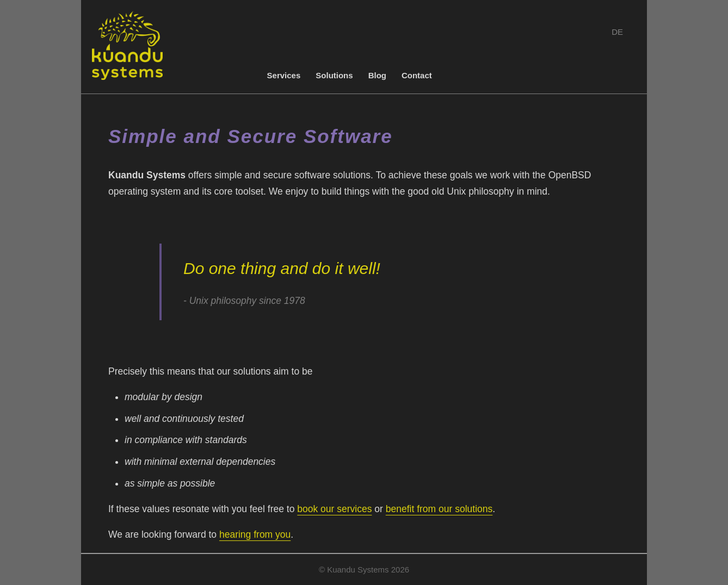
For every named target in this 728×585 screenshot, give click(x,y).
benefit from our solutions (439, 509)
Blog (377, 75)
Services (284, 75)
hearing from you (255, 534)
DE (617, 32)
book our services (334, 509)
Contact (417, 75)
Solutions (334, 75)
